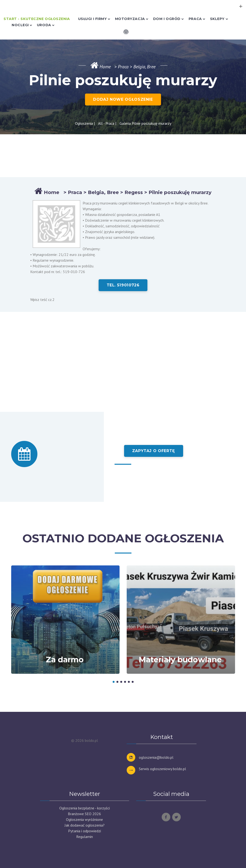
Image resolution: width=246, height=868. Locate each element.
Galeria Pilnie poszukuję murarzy (145, 123)
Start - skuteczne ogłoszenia (37, 19)
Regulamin (85, 837)
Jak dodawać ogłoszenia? (85, 825)
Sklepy (217, 19)
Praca (195, 19)
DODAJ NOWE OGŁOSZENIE (123, 99)
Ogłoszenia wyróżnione (84, 819)
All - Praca (106, 123)
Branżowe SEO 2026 (84, 814)
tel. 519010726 (123, 285)
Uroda (44, 25)
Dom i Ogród (167, 19)
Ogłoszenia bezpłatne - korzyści (85, 808)
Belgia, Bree (103, 192)
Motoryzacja (130, 19)
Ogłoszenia (84, 123)
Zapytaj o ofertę (154, 451)
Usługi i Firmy (93, 19)
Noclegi (20, 25)
